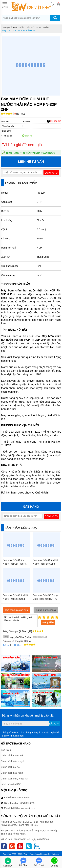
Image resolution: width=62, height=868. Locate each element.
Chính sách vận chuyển (13, 761)
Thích (15, 645)
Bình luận (20, 114)
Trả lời (6, 645)
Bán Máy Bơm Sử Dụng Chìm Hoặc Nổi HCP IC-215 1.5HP (45, 599)
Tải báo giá (54, 121)
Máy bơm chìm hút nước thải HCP (18, 30)
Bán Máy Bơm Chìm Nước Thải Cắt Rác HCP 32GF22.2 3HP (16, 564)
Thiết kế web (29, 854)
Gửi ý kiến (48, 622)
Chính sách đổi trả (10, 767)
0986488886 (24, 797)
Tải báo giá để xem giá (22, 145)
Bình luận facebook (46, 610)
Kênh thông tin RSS (11, 784)
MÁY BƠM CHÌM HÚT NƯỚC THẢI (31, 27)
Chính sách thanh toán (12, 755)
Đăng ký (54, 724)
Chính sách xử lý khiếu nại (14, 779)
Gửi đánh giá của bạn (17, 610)
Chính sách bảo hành (12, 773)
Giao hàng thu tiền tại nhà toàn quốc (31, 153)
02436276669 (27, 803)
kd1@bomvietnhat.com (23, 808)
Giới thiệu (6, 750)
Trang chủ (7, 27)
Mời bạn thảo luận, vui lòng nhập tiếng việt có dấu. (20, 620)
